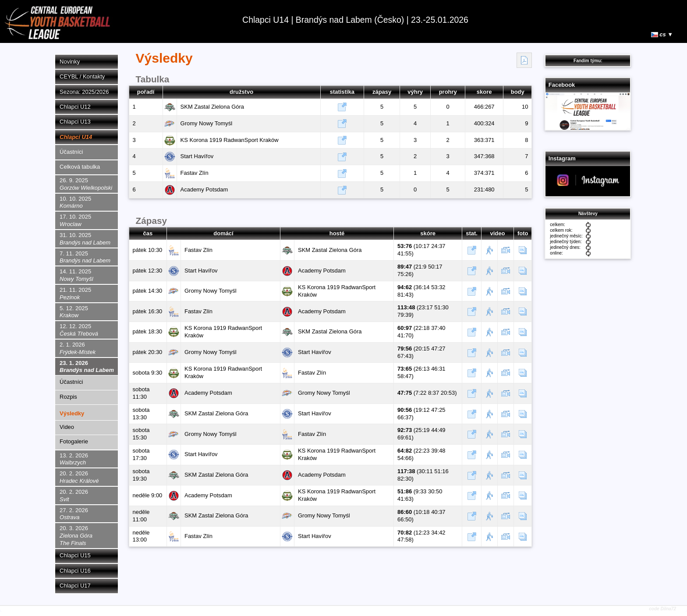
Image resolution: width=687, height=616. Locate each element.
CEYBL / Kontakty (82, 76)
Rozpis (68, 397)
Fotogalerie (74, 441)
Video (67, 427)
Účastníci (71, 152)
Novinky (70, 62)
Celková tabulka (80, 167)
